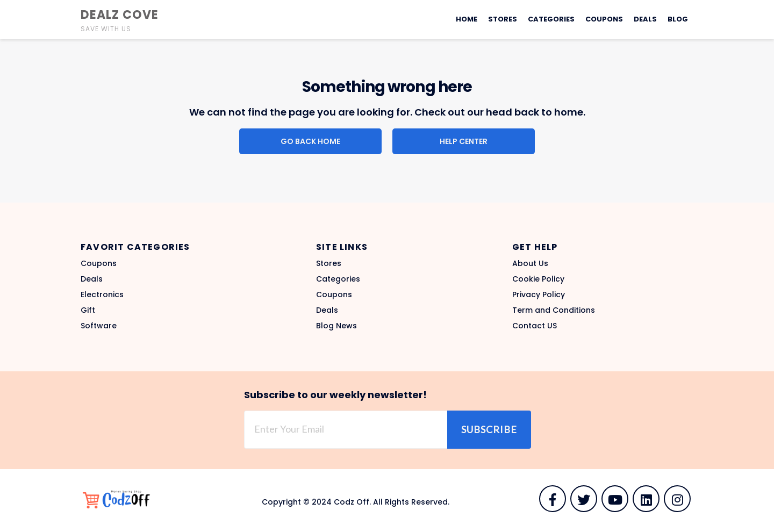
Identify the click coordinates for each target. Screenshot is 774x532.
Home (467, 19)
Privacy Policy (539, 294)
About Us (530, 263)
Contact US (535, 326)
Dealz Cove (120, 15)
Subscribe (489, 429)
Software (99, 326)
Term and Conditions (554, 310)
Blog (678, 19)
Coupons (604, 19)
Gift (88, 310)
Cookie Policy (538, 279)
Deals (645, 19)
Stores (503, 19)
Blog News (336, 326)
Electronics (102, 294)
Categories (551, 19)
